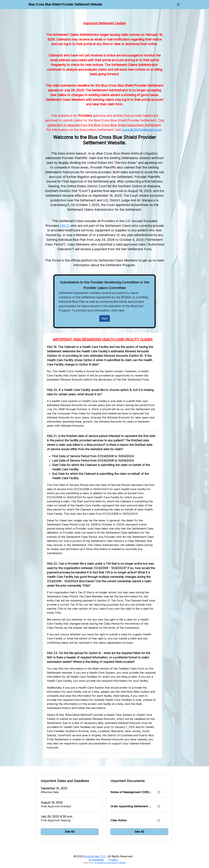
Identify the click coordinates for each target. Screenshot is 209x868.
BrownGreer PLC (95, 856)
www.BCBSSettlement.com (142, 130)
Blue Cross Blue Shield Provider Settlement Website (65, 4)
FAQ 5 (64, 226)
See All (70, 832)
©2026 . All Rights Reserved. (103, 856)
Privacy (113, 860)
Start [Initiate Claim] (105, 318)
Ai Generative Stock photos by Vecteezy (110, 863)
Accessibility (96, 860)
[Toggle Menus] (178, 5)
